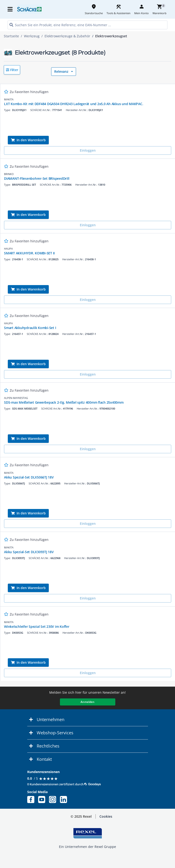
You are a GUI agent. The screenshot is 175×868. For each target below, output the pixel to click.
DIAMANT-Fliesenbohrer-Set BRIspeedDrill (37, 178)
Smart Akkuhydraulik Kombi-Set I (30, 328)
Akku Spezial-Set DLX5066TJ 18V (29, 477)
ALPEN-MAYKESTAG (16, 398)
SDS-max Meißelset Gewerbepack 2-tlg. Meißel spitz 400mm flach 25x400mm (64, 402)
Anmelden (87, 702)
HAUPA (8, 249)
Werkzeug (32, 36)
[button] (12, 70)
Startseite (11, 36)
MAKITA (9, 99)
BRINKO (9, 174)
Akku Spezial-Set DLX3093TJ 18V (29, 552)
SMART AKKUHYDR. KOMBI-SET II (29, 253)
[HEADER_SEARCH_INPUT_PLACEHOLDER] (87, 25)
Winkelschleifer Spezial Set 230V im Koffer (37, 626)
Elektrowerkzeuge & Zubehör (67, 36)
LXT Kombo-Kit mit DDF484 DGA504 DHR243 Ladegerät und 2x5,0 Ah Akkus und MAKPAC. (74, 104)
